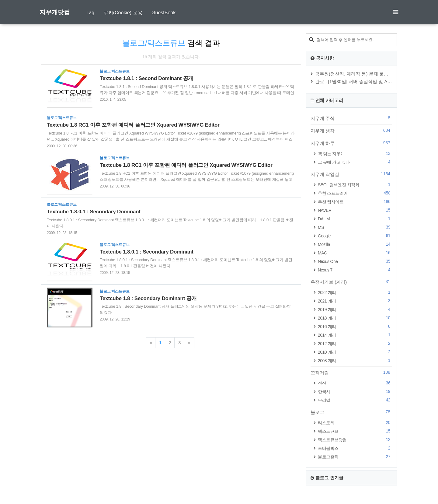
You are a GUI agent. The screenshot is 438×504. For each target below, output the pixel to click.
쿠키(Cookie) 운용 (123, 13)
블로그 (351, 412)
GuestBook (163, 13)
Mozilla (355, 244)
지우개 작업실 (351, 174)
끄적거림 (351, 373)
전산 (355, 383)
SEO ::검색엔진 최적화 (355, 185)
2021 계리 (355, 301)
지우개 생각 (351, 131)
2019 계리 (355, 309)
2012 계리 (355, 343)
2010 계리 (355, 352)
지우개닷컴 (55, 12)
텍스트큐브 (355, 431)
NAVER (355, 210)
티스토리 (355, 423)
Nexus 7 (355, 270)
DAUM (355, 219)
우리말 (355, 400)
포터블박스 (355, 448)
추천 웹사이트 (355, 202)
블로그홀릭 (355, 457)
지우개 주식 (351, 118)
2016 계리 (355, 326)
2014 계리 (355, 335)
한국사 (355, 392)
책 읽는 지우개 (355, 154)
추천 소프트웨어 (355, 193)
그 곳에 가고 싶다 (355, 162)
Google (355, 236)
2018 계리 (355, 318)
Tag (90, 13)
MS (355, 227)
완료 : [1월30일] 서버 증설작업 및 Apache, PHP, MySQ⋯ (373, 81)
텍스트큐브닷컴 (355, 440)
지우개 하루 (351, 143)
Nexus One (355, 261)
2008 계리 (355, 360)
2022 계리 (355, 292)
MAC (355, 253)
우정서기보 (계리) (351, 282)
